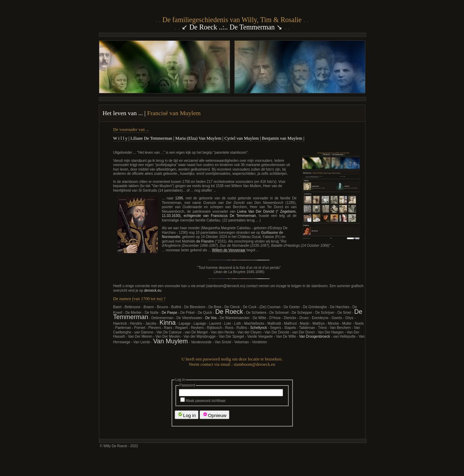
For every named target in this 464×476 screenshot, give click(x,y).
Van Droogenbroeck (315, 336)
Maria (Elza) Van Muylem (198, 138)
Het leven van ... (124, 113)
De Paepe (169, 313)
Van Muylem (171, 341)
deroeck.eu (153, 290)
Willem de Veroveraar (229, 250)
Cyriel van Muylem (242, 138)
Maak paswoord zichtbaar (203, 401)
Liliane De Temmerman (151, 138)
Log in (187, 415)
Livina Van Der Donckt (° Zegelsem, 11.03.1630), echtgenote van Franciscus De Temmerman (229, 214)
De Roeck (229, 312)
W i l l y (120, 138)
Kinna (168, 323)
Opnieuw (214, 415)
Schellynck (258, 328)
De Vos (211, 318)
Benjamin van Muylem (282, 138)
